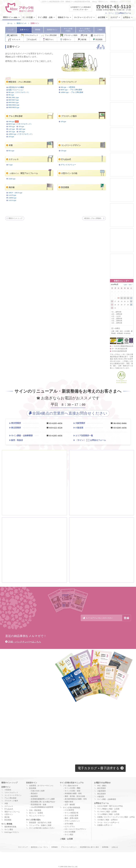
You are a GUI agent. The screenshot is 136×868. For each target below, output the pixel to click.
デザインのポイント (72, 821)
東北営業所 (15, 428)
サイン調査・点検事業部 (21, 436)
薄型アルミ (48, 40)
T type (10, 165)
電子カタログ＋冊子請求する (101, 768)
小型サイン (66, 40)
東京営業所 (15, 423)
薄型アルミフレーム (29, 173)
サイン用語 (69, 835)
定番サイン (6, 787)
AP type (63, 122)
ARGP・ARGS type (15, 193)
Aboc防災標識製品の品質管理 (42, 807)
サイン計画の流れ (33, 820)
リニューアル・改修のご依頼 (40, 825)
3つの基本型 (69, 810)
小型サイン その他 (82, 173)
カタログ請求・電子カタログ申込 (110, 806)
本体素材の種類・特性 (73, 794)
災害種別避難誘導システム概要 (43, 799)
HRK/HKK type (14, 105)
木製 (84, 35)
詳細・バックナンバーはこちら (23, 642)
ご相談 (100, 30)
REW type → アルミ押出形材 (71, 90)
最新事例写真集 (10, 827)
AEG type (12, 132)
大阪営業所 (79, 423)
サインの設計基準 (71, 816)
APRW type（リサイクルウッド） (21, 134)
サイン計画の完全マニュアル (72, 783)
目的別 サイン (52, 30)
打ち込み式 (32, 40)
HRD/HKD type (14, 107)
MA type (11, 151)
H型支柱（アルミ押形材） (93, 218)
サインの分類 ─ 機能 (72, 788)
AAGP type (12, 195)
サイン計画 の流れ (68, 30)
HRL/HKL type (13, 97)
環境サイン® (22, 23)
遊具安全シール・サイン (40, 847)
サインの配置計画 (71, 813)
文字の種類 (69, 824)
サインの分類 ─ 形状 (72, 791)
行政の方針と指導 (38, 791)
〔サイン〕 (118, 13)
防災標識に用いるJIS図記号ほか (43, 802)
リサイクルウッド (30, 35)
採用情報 (105, 847)
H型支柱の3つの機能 (16, 87)
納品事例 (34, 796)
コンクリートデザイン (82, 145)
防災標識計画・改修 (39, 805)
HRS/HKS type (13, 102)
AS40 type (12, 179)
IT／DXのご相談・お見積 (107, 812)
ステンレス (14, 40)
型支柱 (12, 35)
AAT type (12, 129)
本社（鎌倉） (102, 786)
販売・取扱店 (16, 440)
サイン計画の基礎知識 (71, 808)
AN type (11, 137)
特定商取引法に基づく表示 (89, 847)
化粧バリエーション (16, 90)
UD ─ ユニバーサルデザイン (75, 829)
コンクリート (97, 35)
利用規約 (55, 847)
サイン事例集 (7, 824)
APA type (22, 132)
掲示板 (82, 40)
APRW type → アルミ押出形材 (72, 92)
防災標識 (98, 40)
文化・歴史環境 (35, 810)
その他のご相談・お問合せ (107, 820)
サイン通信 (9, 830)
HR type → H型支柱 (68, 87)
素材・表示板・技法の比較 (75, 796)
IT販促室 (78, 428)
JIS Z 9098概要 (70, 832)
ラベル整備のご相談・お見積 (108, 814)
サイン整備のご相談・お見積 (108, 809)
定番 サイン (24, 30)
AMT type (22, 129)
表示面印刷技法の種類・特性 (76, 799)
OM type (11, 122)
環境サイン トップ (15, 218)
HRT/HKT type (13, 100)
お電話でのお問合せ (102, 783)
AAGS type (12, 200)
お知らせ (115, 847)
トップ (11, 30)
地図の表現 (69, 802)
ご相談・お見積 (66, 839)
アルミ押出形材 (49, 35)
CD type (63, 151)
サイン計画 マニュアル (85, 30)
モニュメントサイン (37, 816)
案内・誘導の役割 (71, 818)
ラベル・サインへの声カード (108, 823)
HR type (19, 92)
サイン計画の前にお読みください (42, 828)
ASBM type (12, 198)
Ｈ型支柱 (8, 790)
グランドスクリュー (68, 165)
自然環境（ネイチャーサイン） (42, 786)
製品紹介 (34, 794)
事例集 (38, 30)
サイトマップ (23, 847)
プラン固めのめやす (71, 786)
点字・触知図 (70, 805)
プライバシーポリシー (69, 847)
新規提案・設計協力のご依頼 (40, 823)
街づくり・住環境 (36, 813)
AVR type (12, 126)
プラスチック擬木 (69, 35)
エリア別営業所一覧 (83, 436)
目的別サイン (32, 783)
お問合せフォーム (90, 440)
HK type (11, 95)
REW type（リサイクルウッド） (20, 124)
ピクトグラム (70, 826)
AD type (21, 126)
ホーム (10, 23)
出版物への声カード (105, 825)
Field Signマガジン (12, 832)
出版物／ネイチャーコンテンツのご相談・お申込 (116, 817)
